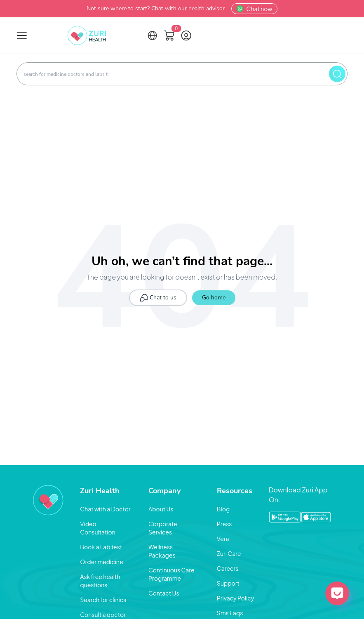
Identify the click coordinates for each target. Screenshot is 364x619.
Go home (214, 298)
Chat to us (158, 298)
